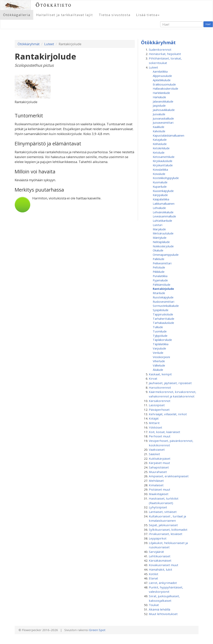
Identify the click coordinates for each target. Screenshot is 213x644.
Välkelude (159, 365)
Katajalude (160, 140)
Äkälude (158, 370)
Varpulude (159, 348)
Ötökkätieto (54, 5)
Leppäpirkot (158, 538)
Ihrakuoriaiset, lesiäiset (166, 534)
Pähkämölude (162, 285)
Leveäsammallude (164, 216)
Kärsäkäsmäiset (160, 560)
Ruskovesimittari (164, 302)
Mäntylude (160, 238)
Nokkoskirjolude (163, 246)
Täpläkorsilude (162, 340)
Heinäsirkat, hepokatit (165, 54)
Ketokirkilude (161, 148)
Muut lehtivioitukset (163, 614)
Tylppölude (160, 336)
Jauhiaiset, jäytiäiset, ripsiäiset (170, 383)
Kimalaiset (156, 485)
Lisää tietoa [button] (148, 15)
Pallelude (159, 259)
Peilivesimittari (162, 263)
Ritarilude (159, 293)
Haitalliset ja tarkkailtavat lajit (65, 15)
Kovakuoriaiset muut (164, 565)
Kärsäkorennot (160, 401)
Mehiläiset (156, 481)
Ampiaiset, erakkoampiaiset (169, 476)
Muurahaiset (158, 472)
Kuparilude (160, 186)
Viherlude (159, 361)
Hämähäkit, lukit (160, 569)
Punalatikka (160, 276)
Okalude (158, 250)
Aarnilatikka (160, 71)
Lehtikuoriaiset (160, 556)
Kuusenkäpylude (163, 191)
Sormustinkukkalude (166, 306)
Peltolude (159, 267)
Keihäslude (160, 144)
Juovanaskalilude (163, 118)
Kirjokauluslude (163, 161)
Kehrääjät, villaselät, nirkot (168, 414)
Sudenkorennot (160, 50)
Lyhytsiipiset (158, 507)
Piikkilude (159, 272)
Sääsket (154, 454)
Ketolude (159, 152)
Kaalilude (159, 127)
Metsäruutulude (163, 233)
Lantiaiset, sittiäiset (163, 512)
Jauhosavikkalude (164, 110)
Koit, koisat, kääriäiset (164, 432)
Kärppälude (160, 195)
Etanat (153, 578)
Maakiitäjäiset (159, 494)
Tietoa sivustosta (115, 15)
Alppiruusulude (162, 76)
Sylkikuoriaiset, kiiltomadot (168, 530)
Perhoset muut (160, 436)
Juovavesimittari (163, 122)
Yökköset (155, 427)
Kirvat (153, 378)
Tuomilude (160, 331)
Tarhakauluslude (163, 323)
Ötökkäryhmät (29, 44)
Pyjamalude (160, 280)
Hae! (208, 24)
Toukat (154, 605)
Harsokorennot (160, 387)
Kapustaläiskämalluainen (169, 135)
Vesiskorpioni (161, 357)
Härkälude (159, 97)
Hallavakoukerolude (165, 88)
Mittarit (154, 423)
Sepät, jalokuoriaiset (163, 525)
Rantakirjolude (163, 289)
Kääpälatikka (161, 199)
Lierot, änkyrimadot (163, 583)
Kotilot (154, 574)
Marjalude (159, 229)
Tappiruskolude (163, 314)
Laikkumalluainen (164, 204)
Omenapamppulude (166, 255)
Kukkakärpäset (160, 458)
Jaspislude (159, 105)
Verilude (158, 353)
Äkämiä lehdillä (160, 609)
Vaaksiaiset (157, 449)
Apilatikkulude (162, 80)
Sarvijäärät (156, 552)
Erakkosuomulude (164, 84)
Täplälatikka (161, 344)
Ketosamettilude (164, 157)
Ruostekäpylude (163, 297)
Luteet (49, 44)
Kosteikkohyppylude (166, 178)
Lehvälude (159, 208)
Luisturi (158, 225)
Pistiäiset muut (160, 489)
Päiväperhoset (159, 410)
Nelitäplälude (161, 242)
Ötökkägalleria (17, 15)
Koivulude (159, 174)
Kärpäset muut (159, 463)
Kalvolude (159, 131)
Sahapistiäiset (159, 467)
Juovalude (159, 114)
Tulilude (158, 327)
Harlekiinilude (161, 93)
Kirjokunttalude (163, 165)
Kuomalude (160, 182)
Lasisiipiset (157, 405)
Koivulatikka (160, 169)
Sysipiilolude (161, 310)
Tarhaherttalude (164, 319)
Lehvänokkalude (163, 212)
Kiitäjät (154, 418)
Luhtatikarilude (162, 221)
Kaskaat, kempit (160, 374)
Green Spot (97, 630)
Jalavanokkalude (163, 101)
